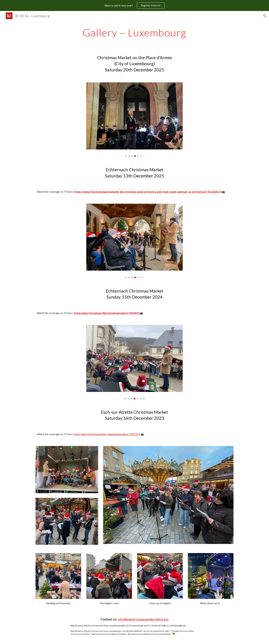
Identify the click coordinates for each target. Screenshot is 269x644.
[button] (265, 16)
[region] (134, 5)
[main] (134, 32)
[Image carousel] (134, 120)
